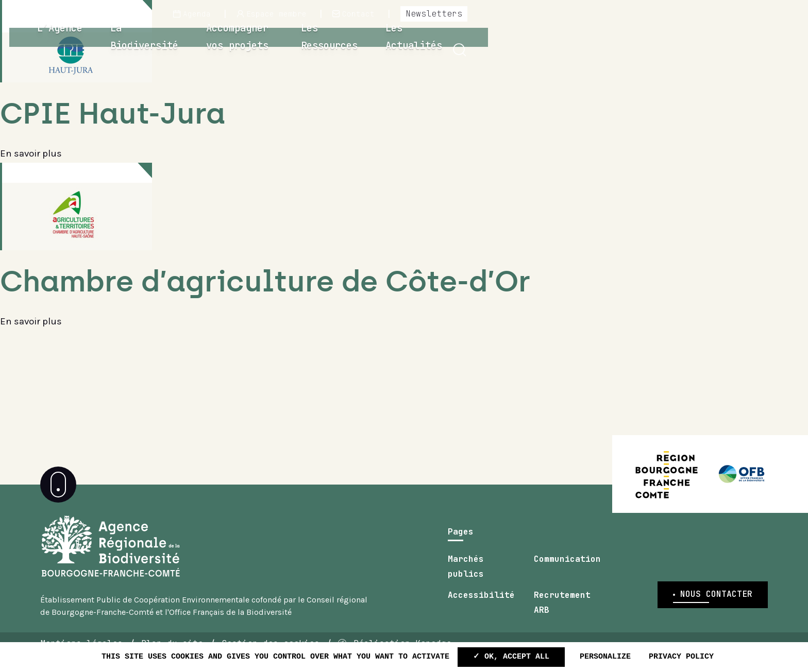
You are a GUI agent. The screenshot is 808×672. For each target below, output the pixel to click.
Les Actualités (722, 49)
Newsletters (754, 14)
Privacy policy (681, 657)
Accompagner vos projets (483, 49)
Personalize (605, 657)
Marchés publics (466, 582)
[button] (780, 50)
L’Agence (254, 49)
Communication (567, 575)
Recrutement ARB (562, 618)
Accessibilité (481, 611)
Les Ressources (615, 49)
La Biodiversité (347, 49)
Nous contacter (716, 621)
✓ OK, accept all (511, 657)
